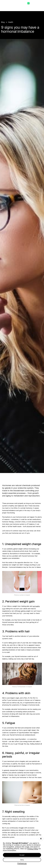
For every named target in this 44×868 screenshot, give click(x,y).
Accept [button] (22, 855)
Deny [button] (22, 860)
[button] (41, 839)
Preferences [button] (22, 863)
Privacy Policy (33, 849)
